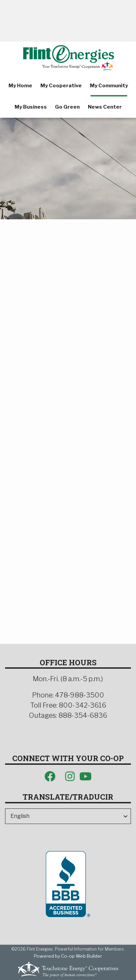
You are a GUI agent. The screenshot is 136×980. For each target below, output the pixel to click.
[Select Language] (68, 816)
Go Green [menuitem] (67, 107)
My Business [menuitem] (31, 107)
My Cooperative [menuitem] (61, 86)
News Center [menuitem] (105, 107)
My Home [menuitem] (20, 86)
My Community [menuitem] (109, 86)
